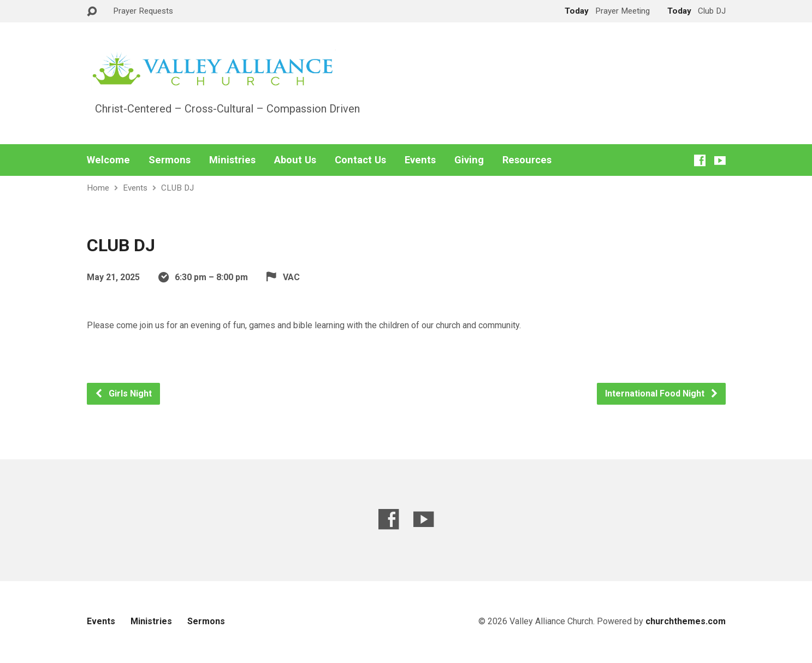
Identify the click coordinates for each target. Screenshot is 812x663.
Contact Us (360, 160)
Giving (469, 160)
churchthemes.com (686, 621)
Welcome (108, 160)
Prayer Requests (143, 11)
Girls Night (123, 393)
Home (98, 188)
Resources (527, 160)
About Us (295, 160)
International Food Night (662, 393)
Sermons (170, 160)
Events (420, 160)
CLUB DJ (177, 188)
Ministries (232, 160)
